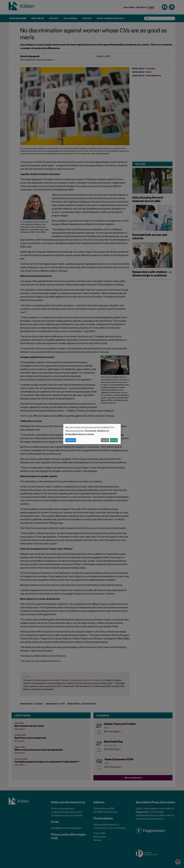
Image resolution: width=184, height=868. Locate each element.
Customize (71, 440)
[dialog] (92, 434)
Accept (114, 440)
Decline (105, 440)
